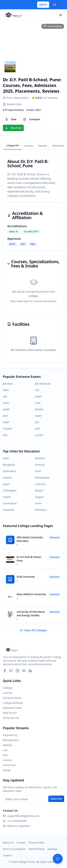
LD (54, 5)
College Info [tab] (13, 146)
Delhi (6, 458)
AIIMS (6, 409)
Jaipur (6, 484)
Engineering (10, 735)
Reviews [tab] (43, 146)
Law (5, 750)
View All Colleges (33, 630)
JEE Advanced (43, 384)
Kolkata (7, 478)
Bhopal (39, 490)
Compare (32, 119)
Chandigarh (10, 490)
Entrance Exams (12, 698)
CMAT (38, 416)
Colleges (8, 688)
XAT (5, 397)
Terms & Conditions (14, 849)
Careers (7, 855)
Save (11, 119)
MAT (5, 416)
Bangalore (9, 465)
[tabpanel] (33, 259)
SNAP (6, 422)
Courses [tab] (29, 146)
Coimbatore (10, 503)
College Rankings (13, 703)
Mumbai (40, 458)
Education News (12, 708)
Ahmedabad (42, 478)
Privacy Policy (36, 843)
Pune (38, 471)
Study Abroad (11, 718)
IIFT (37, 422)
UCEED (39, 435)
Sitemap (52, 849)
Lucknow (40, 484)
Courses (8, 693)
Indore (7, 497)
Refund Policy (37, 849)
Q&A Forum (10, 713)
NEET (6, 390)
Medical (7, 745)
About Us (8, 843)
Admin (43, 5)
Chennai (40, 465)
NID (5, 435)
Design (7, 770)
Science (7, 760)
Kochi (38, 503)
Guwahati (8, 510)
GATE (6, 403)
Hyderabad (9, 471)
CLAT (38, 403)
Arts (5, 755)
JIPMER (39, 409)
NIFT (38, 429)
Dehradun (41, 510)
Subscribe (56, 799)
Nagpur (39, 497)
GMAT (39, 397)
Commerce (9, 765)
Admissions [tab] (58, 146)
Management (11, 740)
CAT (37, 390)
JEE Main (8, 384)
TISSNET (8, 429)
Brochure (13, 128)
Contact (21, 843)
